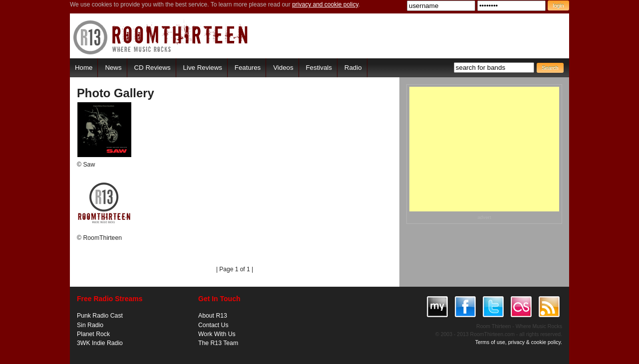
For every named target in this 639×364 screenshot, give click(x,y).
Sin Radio (90, 325)
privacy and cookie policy (325, 4)
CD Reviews (153, 68)
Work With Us (217, 334)
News (113, 68)
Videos (283, 68)
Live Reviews (203, 68)
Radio (353, 68)
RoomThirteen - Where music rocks (161, 37)
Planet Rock (93, 334)
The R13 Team (218, 343)
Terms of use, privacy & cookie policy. (519, 342)
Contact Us (213, 325)
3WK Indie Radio (100, 343)
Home (84, 68)
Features (248, 68)
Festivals (319, 68)
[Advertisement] (484, 149)
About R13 (213, 316)
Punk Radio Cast (100, 316)
